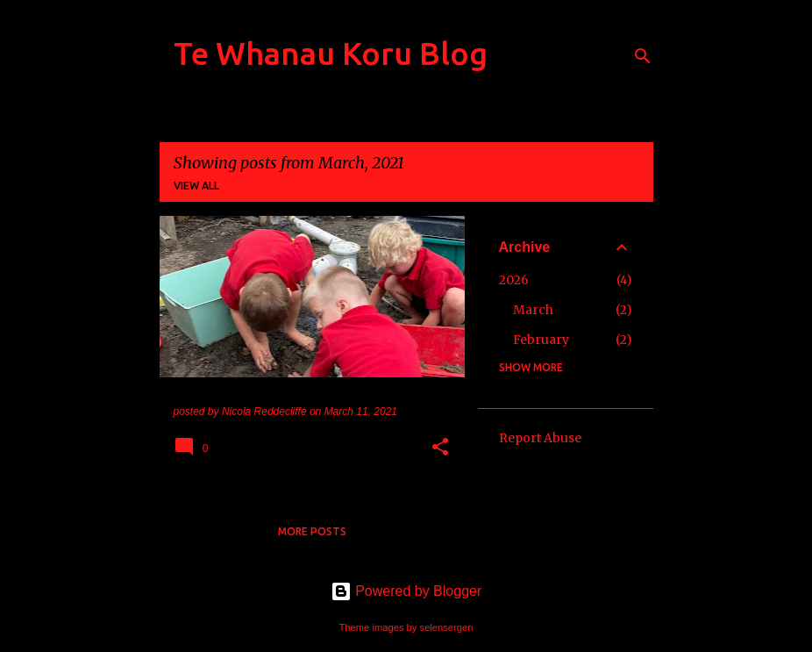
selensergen (447, 627)
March (533, 310)
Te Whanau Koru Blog (331, 53)
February (541, 340)
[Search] (643, 56)
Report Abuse (540, 438)
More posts (312, 531)
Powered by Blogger (406, 591)
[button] (440, 448)
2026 (514, 280)
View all (196, 186)
